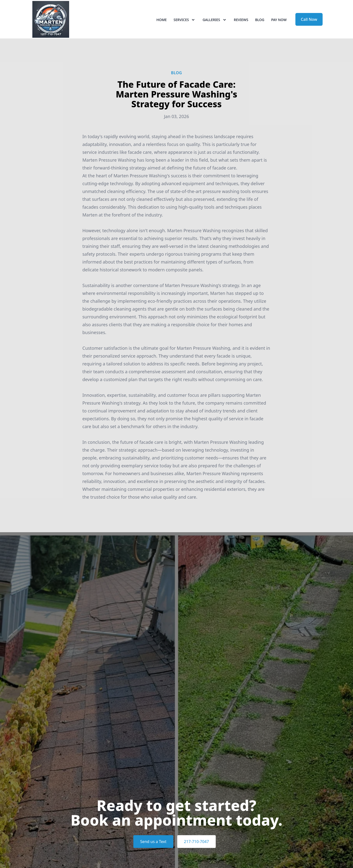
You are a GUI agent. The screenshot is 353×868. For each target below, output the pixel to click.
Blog (260, 22)
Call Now (309, 22)
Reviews (241, 22)
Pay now (279, 22)
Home (162, 22)
